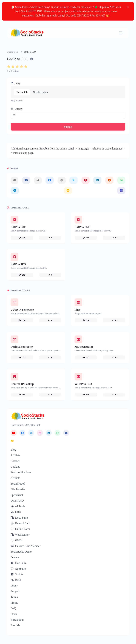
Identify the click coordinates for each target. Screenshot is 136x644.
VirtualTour (17, 620)
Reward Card (20, 523)
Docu (14, 614)
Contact (15, 461)
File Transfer (18, 489)
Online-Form (20, 529)
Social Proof (18, 484)
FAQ (13, 608)
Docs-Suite (19, 518)
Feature (15, 557)
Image (16, 83)
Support (15, 591)
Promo (14, 603)
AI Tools (18, 506)
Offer (16, 512)
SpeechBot (17, 495)
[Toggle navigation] (121, 33)
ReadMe (15, 625)
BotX (16, 580)
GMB (16, 540)
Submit (68, 127)
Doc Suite (19, 563)
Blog (13, 450)
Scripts (17, 574)
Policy (14, 586)
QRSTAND (17, 501)
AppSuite (18, 569)
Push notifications (21, 472)
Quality (17, 109)
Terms (14, 597)
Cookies (15, 467)
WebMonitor (20, 535)
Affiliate (15, 455)
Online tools (12, 52)
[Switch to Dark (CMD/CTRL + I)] (12, 441)
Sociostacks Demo (21, 552)
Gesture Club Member (26, 546)
